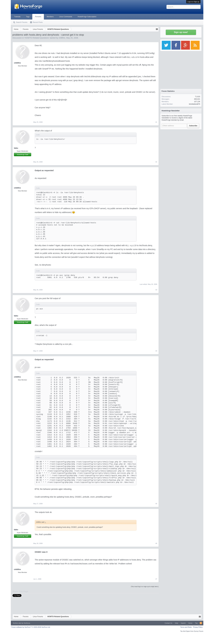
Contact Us (168, 623)
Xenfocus (27, 623)
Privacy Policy (198, 627)
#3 (156, 290)
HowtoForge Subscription (87, 17)
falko (16, 148)
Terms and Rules (186, 627)
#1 (156, 122)
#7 (156, 579)
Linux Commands (66, 17)
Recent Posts (38, 22)
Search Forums (22, 22)
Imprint (183, 623)
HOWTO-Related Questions (37, 38)
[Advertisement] (181, 148)
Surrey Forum (199, 631)
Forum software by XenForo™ (31, 627)
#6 (156, 543)
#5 (156, 504)
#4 (156, 351)
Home (190, 623)
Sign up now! (181, 32)
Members (50, 17)
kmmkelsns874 (194, 104)
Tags (28, 17)
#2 (156, 162)
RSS (201, 623)
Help (177, 623)
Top (196, 623)
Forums (38, 17)
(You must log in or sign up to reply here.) (145, 586)
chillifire (62, 38)
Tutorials (17, 17)
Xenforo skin (17, 623)
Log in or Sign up (193, 2)
